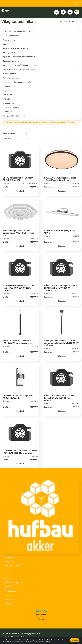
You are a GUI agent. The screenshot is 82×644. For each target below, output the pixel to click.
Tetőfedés (6, 99)
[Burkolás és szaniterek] (41, 36)
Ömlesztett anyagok (11, 78)
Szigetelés (7, 91)
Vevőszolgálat (11, 591)
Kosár (7, 570)
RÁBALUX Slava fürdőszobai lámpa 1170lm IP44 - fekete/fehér (60, 179)
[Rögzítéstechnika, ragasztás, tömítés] (41, 82)
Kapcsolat (9, 595)
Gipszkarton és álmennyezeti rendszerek (19, 57)
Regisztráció (10, 561)
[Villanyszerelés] (41, 112)
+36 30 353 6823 (14, 599)
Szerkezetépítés (9, 86)
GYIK (7, 578)
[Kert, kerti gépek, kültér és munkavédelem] (41, 65)
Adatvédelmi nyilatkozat (15, 583)
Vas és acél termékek (11, 107)
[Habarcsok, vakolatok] (41, 61)
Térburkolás (7, 95)
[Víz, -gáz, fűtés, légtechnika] (41, 116)
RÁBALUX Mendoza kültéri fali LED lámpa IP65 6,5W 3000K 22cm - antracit (19, 288)
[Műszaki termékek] (41, 74)
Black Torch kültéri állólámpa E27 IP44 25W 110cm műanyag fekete (18, 342)
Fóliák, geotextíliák (10, 53)
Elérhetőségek (76, 2)
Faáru (5, 44)
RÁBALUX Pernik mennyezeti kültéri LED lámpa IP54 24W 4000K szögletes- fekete (61, 288)
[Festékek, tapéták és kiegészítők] (41, 48)
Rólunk (78, 4)
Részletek (20, 191)
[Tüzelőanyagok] (41, 103)
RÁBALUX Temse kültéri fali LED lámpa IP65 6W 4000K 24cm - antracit (59, 398)
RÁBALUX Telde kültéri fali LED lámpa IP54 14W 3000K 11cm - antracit (20, 452)
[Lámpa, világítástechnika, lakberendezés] (41, 69)
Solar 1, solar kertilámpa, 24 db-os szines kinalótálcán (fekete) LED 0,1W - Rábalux (61, 343)
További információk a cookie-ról (41, 641)
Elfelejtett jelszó (12, 566)
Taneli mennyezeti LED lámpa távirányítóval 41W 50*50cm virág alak (19, 233)
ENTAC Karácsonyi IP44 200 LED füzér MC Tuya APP (18, 179)
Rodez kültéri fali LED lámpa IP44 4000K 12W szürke (18, 397)
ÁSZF (7, 574)
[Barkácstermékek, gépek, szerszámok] (41, 31)
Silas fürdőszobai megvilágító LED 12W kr (60, 232)
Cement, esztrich (9, 40)
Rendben (75, 640)
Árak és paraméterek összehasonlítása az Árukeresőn (41, 617)
